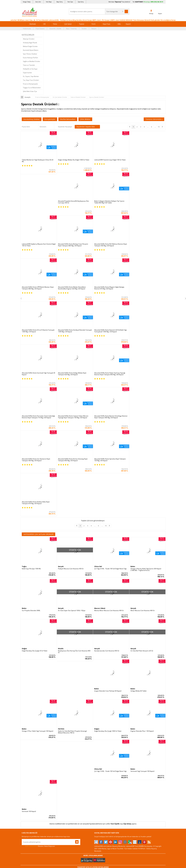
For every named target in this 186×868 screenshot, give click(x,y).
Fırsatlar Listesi (75, 772)
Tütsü (55, 24)
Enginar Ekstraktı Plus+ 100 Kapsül (142, 604)
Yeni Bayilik (122, 775)
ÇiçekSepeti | (79, 744)
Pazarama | (124, 744)
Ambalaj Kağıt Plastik (30, 43)
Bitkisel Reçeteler (100, 782)
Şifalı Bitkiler (85, 119)
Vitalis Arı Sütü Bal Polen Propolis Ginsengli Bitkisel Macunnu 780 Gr (72, 605)
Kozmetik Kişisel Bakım (31, 50)
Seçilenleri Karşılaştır (65, 127)
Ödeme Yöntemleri (52, 768)
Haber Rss (98, 797)
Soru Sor (38, 2)
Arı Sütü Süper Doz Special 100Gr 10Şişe (72, 483)
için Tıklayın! (151, 770)
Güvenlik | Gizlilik (55, 29)
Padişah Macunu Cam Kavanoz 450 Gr (71, 441)
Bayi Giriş (60, 2)
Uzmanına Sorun (27, 775)
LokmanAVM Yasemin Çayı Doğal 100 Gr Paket (110, 160)
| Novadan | (73, 746)
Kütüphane (98, 764)
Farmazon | (93, 746)
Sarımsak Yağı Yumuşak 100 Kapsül (142, 644)
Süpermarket (27, 73)
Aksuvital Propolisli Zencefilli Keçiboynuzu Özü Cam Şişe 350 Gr (146, 161)
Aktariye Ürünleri (29, 39)
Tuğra (24, 439)
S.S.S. (24, 764)
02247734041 (139, 2)
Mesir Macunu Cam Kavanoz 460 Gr (143, 483)
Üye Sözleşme (123, 768)
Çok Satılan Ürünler (77, 786)
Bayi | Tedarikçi (71, 29)
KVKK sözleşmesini (31, 719)
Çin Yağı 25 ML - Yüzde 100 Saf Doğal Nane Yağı (110, 441)
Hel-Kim (61, 601)
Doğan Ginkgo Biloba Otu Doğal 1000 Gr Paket (74, 160)
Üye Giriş (81, 2)
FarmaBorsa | (83, 746)
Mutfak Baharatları (68, 119)
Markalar (33, 24)
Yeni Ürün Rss (99, 801)
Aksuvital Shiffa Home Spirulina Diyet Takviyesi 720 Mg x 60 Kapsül (110, 375)
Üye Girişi (127, 696)
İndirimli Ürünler (76, 768)
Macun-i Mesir (100, 481)
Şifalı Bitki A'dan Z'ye (30, 91)
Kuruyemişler (50, 119)
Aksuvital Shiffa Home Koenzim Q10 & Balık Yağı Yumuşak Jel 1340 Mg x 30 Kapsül (74, 289)
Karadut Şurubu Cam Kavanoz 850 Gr (107, 523)
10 (159, 127)
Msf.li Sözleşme (51, 782)
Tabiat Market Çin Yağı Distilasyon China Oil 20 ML (38, 161)
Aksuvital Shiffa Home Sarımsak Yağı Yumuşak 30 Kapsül (111, 289)
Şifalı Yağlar (98, 775)
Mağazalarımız (27, 786)
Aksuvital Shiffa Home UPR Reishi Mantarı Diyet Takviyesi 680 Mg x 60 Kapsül (38, 247)
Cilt (44, 24)
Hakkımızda (27, 29)
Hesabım (121, 782)
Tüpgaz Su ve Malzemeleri (32, 88)
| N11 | (60, 744)
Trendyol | (104, 744)
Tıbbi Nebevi (98, 768)
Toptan (82, 24)
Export (128, 24)
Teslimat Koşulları (52, 772)
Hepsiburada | (114, 744)
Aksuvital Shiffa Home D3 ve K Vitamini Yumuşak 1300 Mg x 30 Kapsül (147, 247)
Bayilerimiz (26, 782)
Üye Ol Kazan (75, 764)
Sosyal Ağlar (26, 797)
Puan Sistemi (40, 29)
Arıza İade (122, 790)
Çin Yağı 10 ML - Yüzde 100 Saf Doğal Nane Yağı (110, 644)
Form (94, 24)
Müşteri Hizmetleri (52, 793)
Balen (133, 439)
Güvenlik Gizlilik (51, 786)
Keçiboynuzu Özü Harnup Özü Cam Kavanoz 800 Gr (74, 524)
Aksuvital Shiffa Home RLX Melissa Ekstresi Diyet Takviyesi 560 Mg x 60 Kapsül (147, 204)
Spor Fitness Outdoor (30, 54)
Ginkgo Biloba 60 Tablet (139, 564)
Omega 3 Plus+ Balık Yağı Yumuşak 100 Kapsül (38, 604)
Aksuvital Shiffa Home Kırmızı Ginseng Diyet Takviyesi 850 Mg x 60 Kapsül (73, 375)
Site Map (97, 793)
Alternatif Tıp (99, 790)
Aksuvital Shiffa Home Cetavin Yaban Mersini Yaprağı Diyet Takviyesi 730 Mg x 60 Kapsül (109, 332)
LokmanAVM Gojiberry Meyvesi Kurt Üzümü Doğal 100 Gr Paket (73, 204)
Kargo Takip (27, 2)
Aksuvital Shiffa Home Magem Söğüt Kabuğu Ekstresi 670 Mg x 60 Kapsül (109, 247)
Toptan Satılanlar (76, 782)
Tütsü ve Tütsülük (29, 65)
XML (119, 24)
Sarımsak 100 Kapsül (29, 684)
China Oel (98, 439)
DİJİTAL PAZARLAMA (93, 840)
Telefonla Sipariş (27, 790)
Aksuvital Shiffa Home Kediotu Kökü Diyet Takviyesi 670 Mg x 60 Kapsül (144, 375)
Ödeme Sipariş (51, 764)
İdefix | (116, 746)
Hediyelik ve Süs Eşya (30, 69)
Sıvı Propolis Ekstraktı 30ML (31, 483)
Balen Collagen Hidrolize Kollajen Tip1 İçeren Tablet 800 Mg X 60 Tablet (37, 204)
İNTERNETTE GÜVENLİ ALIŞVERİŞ (93, 832)
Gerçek (61, 439)
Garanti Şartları (51, 779)
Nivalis (61, 521)
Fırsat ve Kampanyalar (30, 84)
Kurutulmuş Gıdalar (32, 119)
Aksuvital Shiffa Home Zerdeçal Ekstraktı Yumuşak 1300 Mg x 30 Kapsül (35, 289)
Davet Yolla (74, 790)
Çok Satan (68, 24)
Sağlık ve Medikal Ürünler (32, 61)
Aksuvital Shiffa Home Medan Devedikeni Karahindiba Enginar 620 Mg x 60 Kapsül (72, 247)
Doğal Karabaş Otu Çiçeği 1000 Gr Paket (108, 604)
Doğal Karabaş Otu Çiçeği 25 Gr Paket (35, 523)
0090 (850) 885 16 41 (150, 778)
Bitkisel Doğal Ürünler (30, 46)
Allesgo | (102, 746)
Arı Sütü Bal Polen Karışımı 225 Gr (142, 523)
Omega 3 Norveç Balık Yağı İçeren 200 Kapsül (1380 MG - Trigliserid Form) (146, 442)
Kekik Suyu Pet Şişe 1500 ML (31, 441)
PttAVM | (88, 744)
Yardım (84, 29)
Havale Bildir (123, 786)
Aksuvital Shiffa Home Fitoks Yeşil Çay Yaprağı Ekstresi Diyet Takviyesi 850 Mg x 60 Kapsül (37, 332)
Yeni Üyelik (115, 696)
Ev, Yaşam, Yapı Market (31, 76)
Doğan (24, 521)
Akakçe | (109, 746)
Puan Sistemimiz (76, 779)
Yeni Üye (70, 2)
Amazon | (95, 744)
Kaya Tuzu (107, 24)
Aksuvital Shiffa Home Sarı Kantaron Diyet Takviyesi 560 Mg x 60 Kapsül (36, 375)
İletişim (94, 29)
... (148, 127)
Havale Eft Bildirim (52, 790)
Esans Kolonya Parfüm (30, 58)
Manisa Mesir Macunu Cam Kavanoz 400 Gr (109, 483)
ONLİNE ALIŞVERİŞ (93, 824)
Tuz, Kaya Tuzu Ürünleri (31, 80)
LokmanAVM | (68, 744)
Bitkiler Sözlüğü (99, 786)
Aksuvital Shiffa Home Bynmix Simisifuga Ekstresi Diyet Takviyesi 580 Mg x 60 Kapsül (147, 332)
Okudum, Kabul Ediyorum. (38, 719)
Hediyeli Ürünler (76, 775)
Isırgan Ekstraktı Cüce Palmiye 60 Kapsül (108, 564)
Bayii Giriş (122, 779)
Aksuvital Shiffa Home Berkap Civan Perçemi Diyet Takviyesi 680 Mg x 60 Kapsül (109, 204)
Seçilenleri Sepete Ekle (87, 127)
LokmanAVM (93, 863)
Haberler (25, 793)
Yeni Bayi (49, 2)
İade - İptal (49, 775)
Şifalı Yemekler (99, 779)
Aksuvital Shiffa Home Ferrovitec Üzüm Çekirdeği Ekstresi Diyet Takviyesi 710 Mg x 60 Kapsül (75, 332)
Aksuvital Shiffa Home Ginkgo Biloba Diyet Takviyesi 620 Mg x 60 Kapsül (145, 289)
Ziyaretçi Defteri (27, 801)
